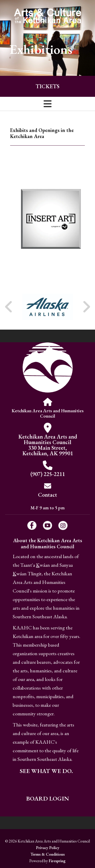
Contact (48, 495)
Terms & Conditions (48, 854)
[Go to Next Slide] (86, 307)
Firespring (57, 861)
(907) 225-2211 (48, 474)
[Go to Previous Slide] (9, 307)
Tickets (48, 86)
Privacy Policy (48, 848)
